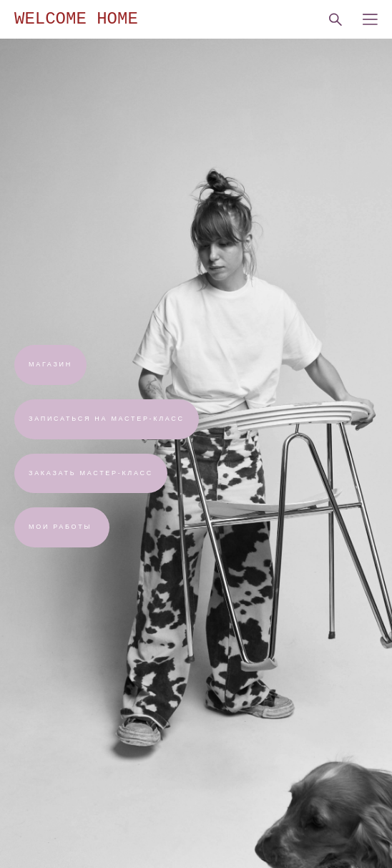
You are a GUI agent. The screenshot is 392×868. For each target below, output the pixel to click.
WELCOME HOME (76, 19)
